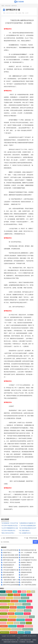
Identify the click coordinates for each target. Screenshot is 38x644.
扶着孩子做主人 (7, 553)
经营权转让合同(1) (28, 610)
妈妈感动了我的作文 (26, 562)
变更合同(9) (23, 623)
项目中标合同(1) (13, 607)
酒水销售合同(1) (18, 604)
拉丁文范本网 (12, 636)
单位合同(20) (17, 623)
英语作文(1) (29, 595)
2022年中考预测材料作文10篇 (10, 528)
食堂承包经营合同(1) (21, 620)
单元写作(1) (3, 592)
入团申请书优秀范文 (26, 582)
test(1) (19, 592)
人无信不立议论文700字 (9, 562)
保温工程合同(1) (17, 598)
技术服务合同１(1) (4, 626)
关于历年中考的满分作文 (9, 531)
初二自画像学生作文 (25, 533)
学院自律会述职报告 (8, 572)
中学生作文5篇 (33, 538)
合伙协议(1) (29, 601)
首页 (3, 6)
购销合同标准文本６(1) (5, 632)
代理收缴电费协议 (26, 565)
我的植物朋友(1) (9, 598)
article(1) (15, 592)
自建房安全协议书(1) (25, 598)
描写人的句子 (24, 575)
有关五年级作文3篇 (26, 570)
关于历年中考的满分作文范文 (10, 526)
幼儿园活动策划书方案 (27, 567)
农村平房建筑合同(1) (21, 607)
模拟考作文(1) (9, 592)
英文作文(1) (10, 595)
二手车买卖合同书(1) (26, 604)
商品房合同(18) (10, 623)
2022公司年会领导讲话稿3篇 (11, 550)
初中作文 (14, 6)
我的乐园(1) (3, 598)
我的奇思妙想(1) (4, 595)
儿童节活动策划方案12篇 (28, 577)
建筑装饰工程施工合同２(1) (28, 629)
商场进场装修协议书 (8, 565)
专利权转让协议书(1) (29, 626)
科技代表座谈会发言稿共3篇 (28, 550)
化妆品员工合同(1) (13, 617)
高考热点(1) (24, 595)
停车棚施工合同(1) (22, 601)
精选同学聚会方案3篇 (9, 577)
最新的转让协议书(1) (12, 620)
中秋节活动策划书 (8, 567)
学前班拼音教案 (25, 555)
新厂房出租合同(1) (14, 601)
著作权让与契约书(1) (12, 626)
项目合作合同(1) (4, 614)
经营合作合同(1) (4, 620)
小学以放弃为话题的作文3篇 (11, 570)
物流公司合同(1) (29, 620)
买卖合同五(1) (21, 632)
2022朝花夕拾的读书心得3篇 (28, 580)
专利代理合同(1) (21, 626)
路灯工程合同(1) (29, 607)
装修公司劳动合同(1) (4, 617)
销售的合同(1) (3, 623)
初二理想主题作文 (25, 531)
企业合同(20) (32, 617)
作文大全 (8, 6)
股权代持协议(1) (11, 604)
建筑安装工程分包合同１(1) (16, 629)
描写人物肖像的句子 (8, 575)
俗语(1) (29, 592)
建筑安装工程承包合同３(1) (5, 629)
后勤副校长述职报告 (26, 572)
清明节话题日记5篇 (8, 560)
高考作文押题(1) (17, 595)
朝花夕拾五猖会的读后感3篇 (11, 558)
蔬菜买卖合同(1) (12, 610)
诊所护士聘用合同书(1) (5, 607)
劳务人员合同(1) (27, 614)
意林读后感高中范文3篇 (27, 558)
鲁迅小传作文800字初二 (8, 533)
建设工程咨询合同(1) (4, 610)
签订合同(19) (29, 623)
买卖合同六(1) (28, 632)
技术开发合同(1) (4, 604)
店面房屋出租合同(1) (19, 614)
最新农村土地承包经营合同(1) (23, 617)
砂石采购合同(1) (11, 614)
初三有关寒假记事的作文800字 (28, 528)
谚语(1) (33, 592)
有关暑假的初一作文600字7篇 (10, 523)
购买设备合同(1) (20, 610)
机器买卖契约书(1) (14, 632)
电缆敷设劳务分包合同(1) (5, 601)
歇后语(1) (24, 592)
